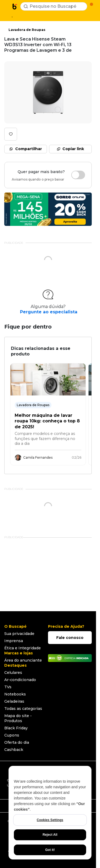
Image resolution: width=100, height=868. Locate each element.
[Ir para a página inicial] (15, 6)
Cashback (14, 750)
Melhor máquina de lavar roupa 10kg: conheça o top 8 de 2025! (47, 421)
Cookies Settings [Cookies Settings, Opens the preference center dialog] (50, 820)
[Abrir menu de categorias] (7, 6)
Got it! (50, 850)
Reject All (50, 835)
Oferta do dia (17, 742)
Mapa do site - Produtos (18, 718)
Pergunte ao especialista (49, 312)
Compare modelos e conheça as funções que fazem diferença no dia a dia (45, 439)
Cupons (12, 735)
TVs (8, 687)
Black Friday (16, 728)
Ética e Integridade (23, 648)
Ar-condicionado (20, 680)
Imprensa (14, 641)
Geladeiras (14, 701)
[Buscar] (26, 6)
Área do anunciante (23, 660)
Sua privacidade (19, 634)
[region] (50, 813)
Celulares (13, 673)
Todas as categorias (23, 709)
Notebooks (15, 694)
